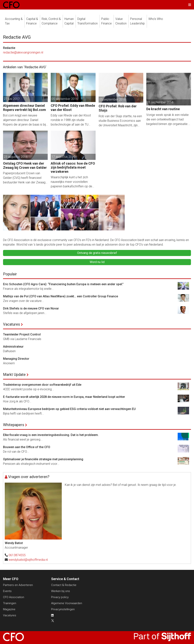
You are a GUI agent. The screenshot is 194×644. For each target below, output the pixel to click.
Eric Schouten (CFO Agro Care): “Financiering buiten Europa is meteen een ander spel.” (63, 284)
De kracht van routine (163, 109)
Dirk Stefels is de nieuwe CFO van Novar (31, 308)
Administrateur (13, 347)
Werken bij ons (61, 591)
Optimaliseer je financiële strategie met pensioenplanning (43, 459)
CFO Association (14, 597)
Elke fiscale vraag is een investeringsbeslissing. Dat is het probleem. (51, 435)
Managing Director (16, 359)
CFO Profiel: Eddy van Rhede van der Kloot (73, 108)
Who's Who (156, 19)
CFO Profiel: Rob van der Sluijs (118, 108)
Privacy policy (60, 597)
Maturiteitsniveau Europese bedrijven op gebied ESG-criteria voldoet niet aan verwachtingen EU (69, 409)
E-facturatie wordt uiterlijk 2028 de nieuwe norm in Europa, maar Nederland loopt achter (64, 397)
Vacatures (11, 324)
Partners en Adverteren (18, 585)
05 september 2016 (65, 99)
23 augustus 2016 (16, 157)
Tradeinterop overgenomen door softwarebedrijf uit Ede (42, 385)
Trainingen (10, 603)
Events (7, 591)
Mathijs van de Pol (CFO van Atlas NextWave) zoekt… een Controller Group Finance (61, 296)
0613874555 (17, 555)
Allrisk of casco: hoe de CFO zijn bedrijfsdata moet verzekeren (73, 167)
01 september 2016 (160, 102)
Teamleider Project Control (22, 334)
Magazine (9, 609)
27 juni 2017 (12, 99)
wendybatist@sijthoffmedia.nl (28, 560)
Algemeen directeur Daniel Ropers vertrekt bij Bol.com (25, 108)
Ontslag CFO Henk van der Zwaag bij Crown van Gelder (25, 165)
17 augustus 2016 (63, 157)
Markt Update (14, 375)
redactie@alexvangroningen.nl (23, 52)
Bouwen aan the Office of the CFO (27, 447)
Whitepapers (14, 425)
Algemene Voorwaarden (67, 603)
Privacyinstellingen (63, 609)
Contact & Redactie (64, 585)
